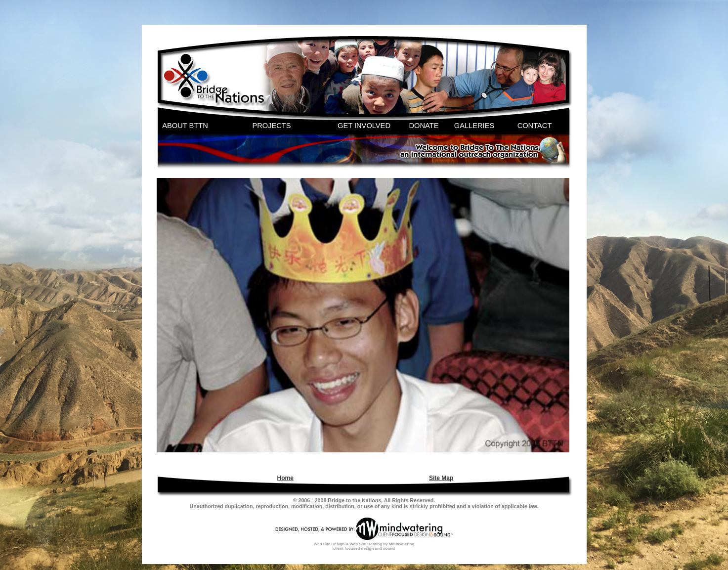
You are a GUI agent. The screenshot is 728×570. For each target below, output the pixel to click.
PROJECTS (271, 126)
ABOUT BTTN (185, 126)
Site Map (441, 478)
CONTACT (535, 126)
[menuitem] (284, 478)
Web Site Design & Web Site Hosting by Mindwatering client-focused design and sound (364, 546)
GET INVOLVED (364, 126)
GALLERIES (474, 126)
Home (285, 478)
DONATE (424, 126)
